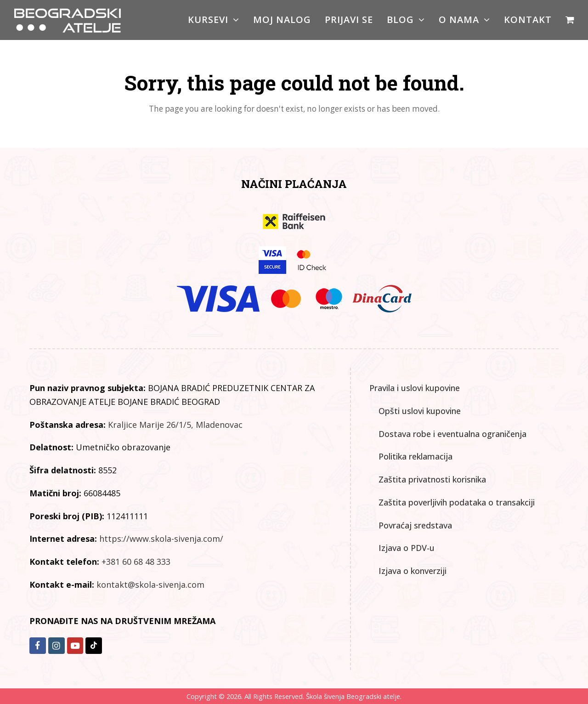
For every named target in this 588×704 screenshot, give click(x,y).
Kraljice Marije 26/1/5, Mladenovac (175, 425)
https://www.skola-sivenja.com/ (161, 539)
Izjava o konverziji (413, 571)
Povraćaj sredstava (415, 525)
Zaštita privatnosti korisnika (432, 479)
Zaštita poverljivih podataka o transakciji (457, 502)
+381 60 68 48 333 (136, 562)
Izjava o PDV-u (407, 548)
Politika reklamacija (416, 456)
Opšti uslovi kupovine (420, 411)
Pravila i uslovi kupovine (415, 388)
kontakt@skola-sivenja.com (150, 585)
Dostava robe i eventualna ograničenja (452, 434)
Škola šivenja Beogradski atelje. (353, 696)
